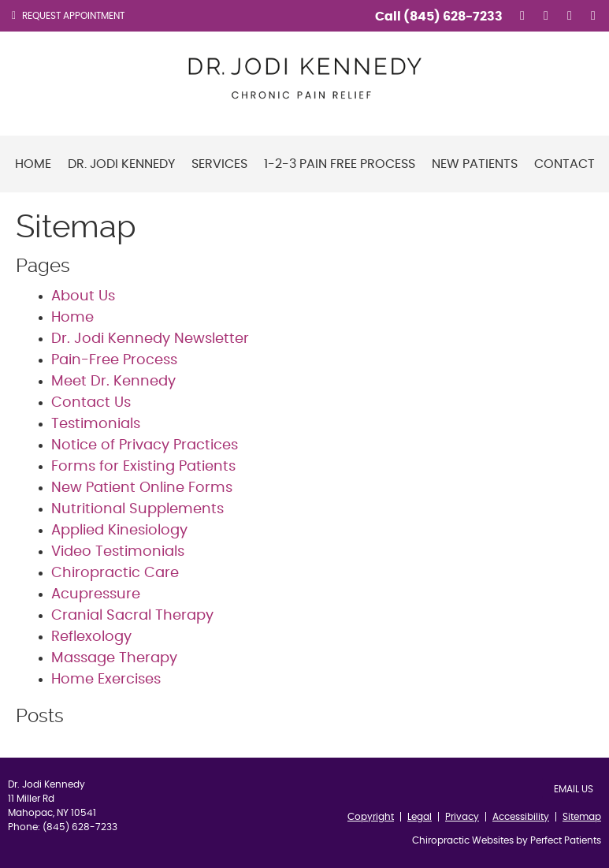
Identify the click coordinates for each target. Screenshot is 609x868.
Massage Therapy (114, 658)
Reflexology (91, 637)
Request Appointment (68, 16)
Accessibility (521, 817)
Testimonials (96, 424)
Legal (420, 817)
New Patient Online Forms (142, 488)
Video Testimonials (118, 552)
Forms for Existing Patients (143, 467)
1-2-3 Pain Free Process (340, 164)
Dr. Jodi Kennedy (121, 164)
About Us (83, 296)
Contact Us (91, 403)
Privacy (462, 817)
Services (219, 164)
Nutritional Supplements (137, 509)
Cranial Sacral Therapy (132, 616)
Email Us (574, 789)
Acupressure (96, 594)
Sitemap (582, 817)
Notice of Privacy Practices (145, 445)
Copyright (371, 817)
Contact (564, 164)
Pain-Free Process (114, 360)
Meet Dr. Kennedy (113, 382)
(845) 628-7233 (453, 17)
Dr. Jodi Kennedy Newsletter (150, 339)
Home (33, 164)
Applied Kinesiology (119, 531)
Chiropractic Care (115, 573)
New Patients (475, 164)
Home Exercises (106, 680)
